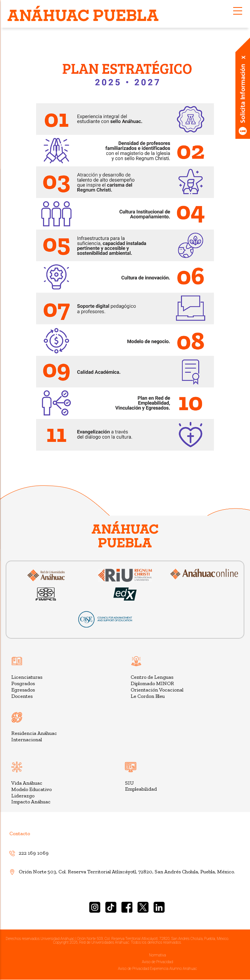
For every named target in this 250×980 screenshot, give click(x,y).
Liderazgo (23, 796)
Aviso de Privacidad (157, 962)
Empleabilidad (141, 789)
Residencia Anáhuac (34, 733)
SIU (129, 783)
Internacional (27, 740)
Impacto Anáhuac (31, 802)
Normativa (157, 955)
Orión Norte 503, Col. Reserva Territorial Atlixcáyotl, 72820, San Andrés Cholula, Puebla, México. (122, 872)
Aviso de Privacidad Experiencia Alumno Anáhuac (157, 969)
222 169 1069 (29, 853)
